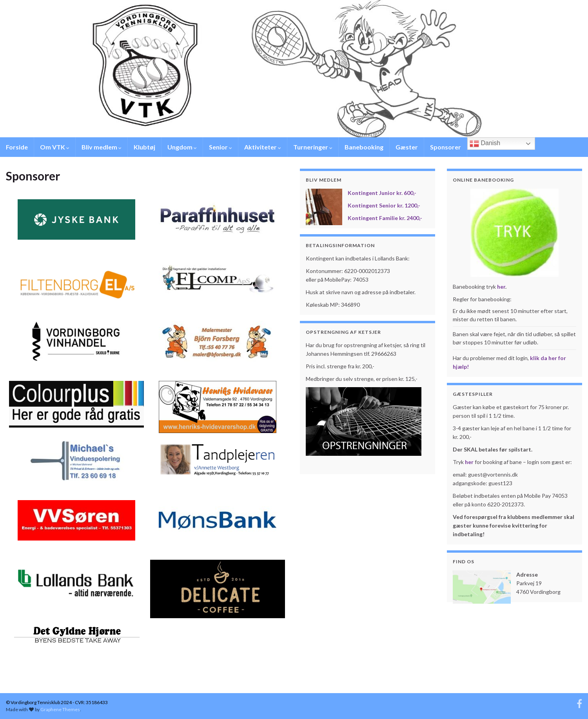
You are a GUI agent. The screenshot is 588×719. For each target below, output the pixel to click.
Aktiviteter (263, 147)
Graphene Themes (60, 709)
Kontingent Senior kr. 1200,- (384, 205)
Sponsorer (446, 147)
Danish (485, 144)
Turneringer (313, 147)
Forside (17, 147)
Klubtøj (144, 147)
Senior (220, 147)
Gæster (407, 147)
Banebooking (364, 147)
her (501, 287)
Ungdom (182, 147)
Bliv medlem (102, 147)
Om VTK (55, 147)
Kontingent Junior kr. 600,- (382, 193)
